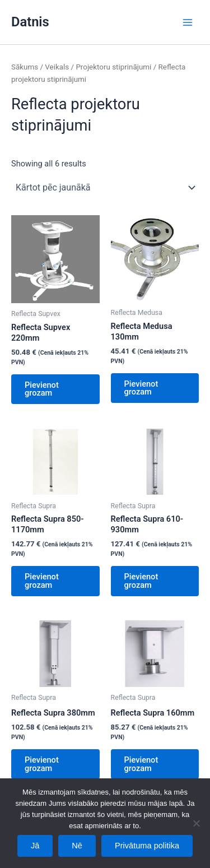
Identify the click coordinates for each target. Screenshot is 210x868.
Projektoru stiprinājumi (113, 67)
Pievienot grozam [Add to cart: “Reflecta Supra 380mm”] (42, 764)
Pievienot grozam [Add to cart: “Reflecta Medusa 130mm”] (141, 388)
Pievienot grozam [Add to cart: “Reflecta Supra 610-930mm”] (141, 581)
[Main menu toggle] (188, 22)
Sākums (25, 67)
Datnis (30, 22)
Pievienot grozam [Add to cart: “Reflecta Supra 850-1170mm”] (42, 581)
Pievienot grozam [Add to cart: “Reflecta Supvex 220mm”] (42, 389)
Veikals (57, 67)
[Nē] (196, 823)
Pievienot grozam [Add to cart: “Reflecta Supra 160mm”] (141, 764)
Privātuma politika (147, 846)
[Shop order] (105, 188)
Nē (77, 846)
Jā (35, 846)
